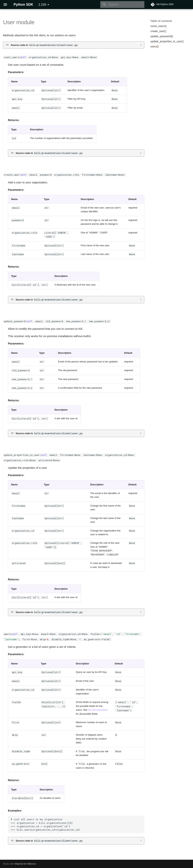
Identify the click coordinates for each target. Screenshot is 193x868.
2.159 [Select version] (42, 5)
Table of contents (161, 21)
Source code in (45, 45)
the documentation (98, 710)
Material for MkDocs (25, 864)
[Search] (122, 5)
